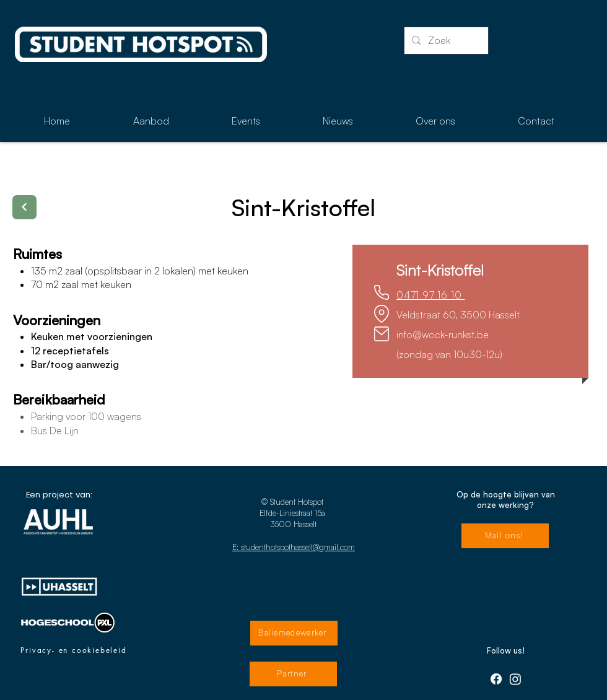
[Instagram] (515, 679)
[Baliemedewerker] (294, 633)
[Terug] (24, 207)
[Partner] (293, 674)
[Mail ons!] (505, 536)
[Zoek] (445, 41)
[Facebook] (496, 679)
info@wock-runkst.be (443, 335)
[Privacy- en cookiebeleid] (74, 650)
